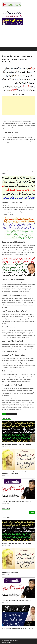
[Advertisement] (18, 37)
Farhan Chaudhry (13, 64)
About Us (9, 642)
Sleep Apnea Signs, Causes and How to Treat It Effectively (16, 444)
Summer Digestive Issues (11, 414)
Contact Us (4, 642)
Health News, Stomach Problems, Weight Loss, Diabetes (13, 54)
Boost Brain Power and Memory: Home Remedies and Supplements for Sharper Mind (16, 473)
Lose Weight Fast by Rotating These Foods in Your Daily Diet (17, 628)
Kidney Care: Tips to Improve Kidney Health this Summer (16, 501)
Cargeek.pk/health (13, 640)
